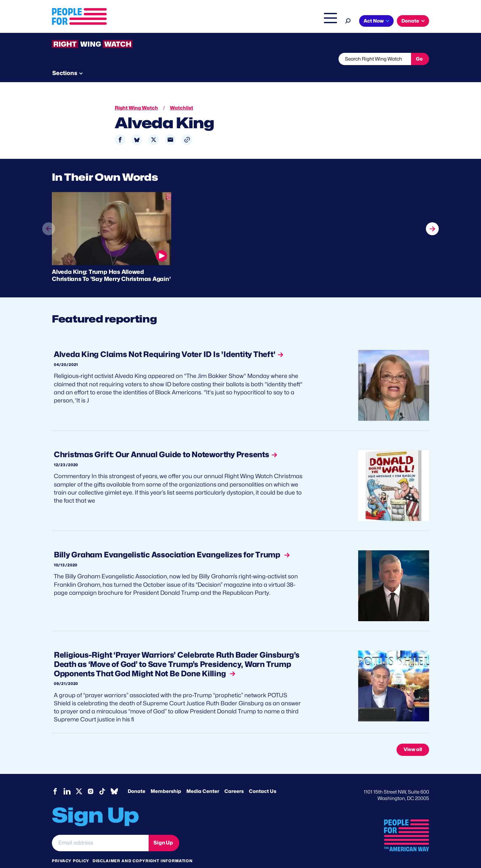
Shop (326, 22)
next (432, 213)
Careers (234, 779)
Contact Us (263, 779)
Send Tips (262, 59)
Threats (98, 59)
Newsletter (219, 59)
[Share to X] (154, 128)
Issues (223, 22)
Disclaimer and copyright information (143, 849)
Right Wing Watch (263, 22)
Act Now (374, 21)
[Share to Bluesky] (137, 128)
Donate (410, 21)
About (196, 22)
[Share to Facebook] (120, 128)
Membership (166, 779)
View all (413, 738)
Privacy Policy (71, 849)
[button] (187, 128)
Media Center (203, 779)
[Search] (348, 20)
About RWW (174, 59)
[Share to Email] (170, 128)
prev (49, 225)
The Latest (301, 22)
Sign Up (163, 831)
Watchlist (136, 59)
